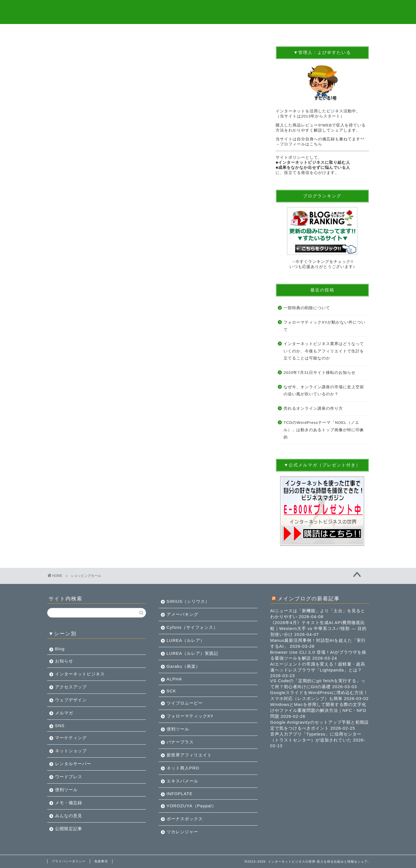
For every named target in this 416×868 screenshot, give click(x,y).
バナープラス (180, 742)
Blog (60, 649)
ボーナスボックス (185, 819)
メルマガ (64, 713)
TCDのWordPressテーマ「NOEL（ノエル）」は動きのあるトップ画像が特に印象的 (324, 430)
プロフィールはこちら (301, 144)
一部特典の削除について (307, 308)
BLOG (181, 31)
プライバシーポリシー (69, 861)
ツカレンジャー (182, 832)
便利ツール (66, 790)
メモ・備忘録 (69, 803)
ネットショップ (71, 751)
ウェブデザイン (71, 700)
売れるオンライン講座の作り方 (313, 408)
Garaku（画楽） (184, 666)
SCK (171, 691)
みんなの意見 (69, 816)
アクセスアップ (71, 687)
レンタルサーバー (73, 764)
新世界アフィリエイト (189, 755)
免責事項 (101, 861)
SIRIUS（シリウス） (188, 601)
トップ (74, 31)
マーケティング (71, 738)
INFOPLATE (180, 794)
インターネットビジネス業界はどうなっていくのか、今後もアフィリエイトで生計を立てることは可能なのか (324, 351)
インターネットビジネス (80, 674)
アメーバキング (182, 614)
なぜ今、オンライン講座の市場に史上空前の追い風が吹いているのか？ (324, 391)
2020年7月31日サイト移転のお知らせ (320, 373)
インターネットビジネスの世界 (208, 11)
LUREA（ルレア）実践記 (193, 653)
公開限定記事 (69, 829)
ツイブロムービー (185, 703)
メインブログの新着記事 (309, 598)
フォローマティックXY (190, 716)
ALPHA (174, 679)
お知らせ (64, 661)
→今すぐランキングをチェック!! (322, 262)
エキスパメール (182, 781)
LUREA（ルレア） (186, 640)
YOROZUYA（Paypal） (192, 806)
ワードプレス (69, 777)
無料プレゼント (127, 31)
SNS (60, 726)
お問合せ (342, 31)
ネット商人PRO (183, 768)
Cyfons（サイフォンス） (192, 627)
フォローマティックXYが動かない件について (324, 326)
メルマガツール (235, 31)
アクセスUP (289, 31)
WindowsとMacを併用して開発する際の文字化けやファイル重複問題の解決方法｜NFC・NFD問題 (318, 710)
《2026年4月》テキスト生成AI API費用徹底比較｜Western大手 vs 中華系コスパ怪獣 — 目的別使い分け (319, 628)
